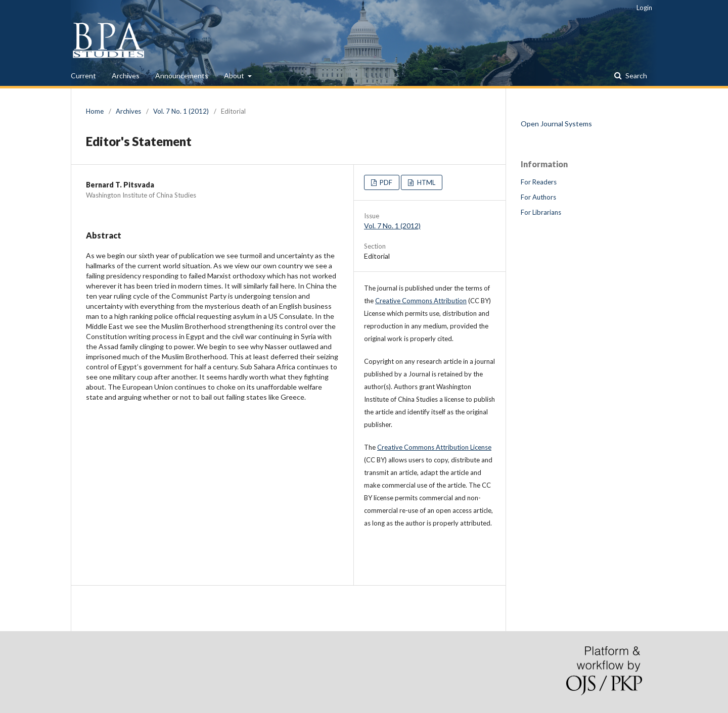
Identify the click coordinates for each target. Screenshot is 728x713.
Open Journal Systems (556, 124)
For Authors (538, 197)
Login (644, 8)
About (235, 76)
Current (83, 76)
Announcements (182, 76)
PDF (385, 182)
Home (95, 111)
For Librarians (541, 212)
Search (635, 76)
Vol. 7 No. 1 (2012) (181, 111)
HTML (425, 182)
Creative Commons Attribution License (434, 447)
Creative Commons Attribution (421, 301)
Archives (126, 76)
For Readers (539, 182)
